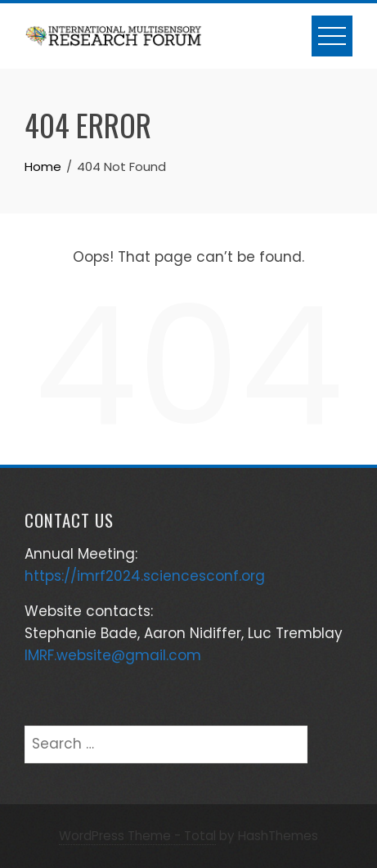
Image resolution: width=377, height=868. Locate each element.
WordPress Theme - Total (137, 836)
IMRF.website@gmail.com (113, 655)
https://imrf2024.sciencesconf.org (145, 576)
